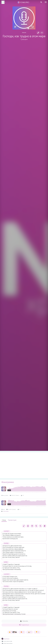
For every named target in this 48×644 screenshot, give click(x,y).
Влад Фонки (5, 639)
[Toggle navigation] (46, 2)
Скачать (24, 621)
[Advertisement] (24, 465)
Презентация (12, 520)
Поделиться (24, 625)
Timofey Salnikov (6, 511)
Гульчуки (24, 39)
